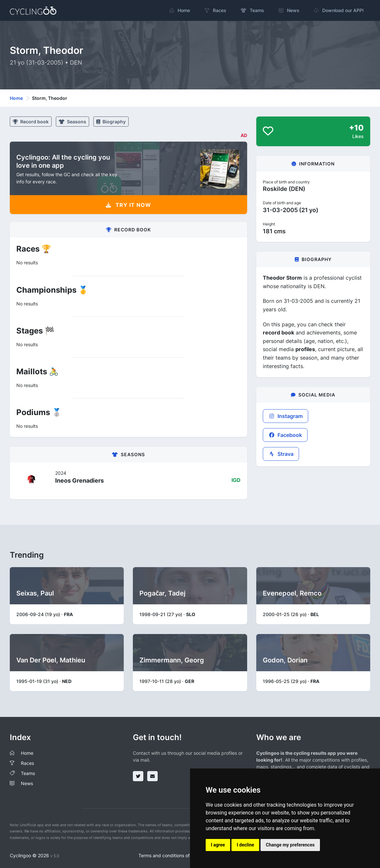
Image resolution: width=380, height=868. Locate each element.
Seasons (72, 122)
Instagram (285, 416)
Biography (111, 122)
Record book (31, 122)
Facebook (285, 435)
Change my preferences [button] (290, 845)
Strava (281, 454)
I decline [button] (245, 845)
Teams (28, 773)
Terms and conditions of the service (176, 855)
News (27, 783)
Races (27, 763)
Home (16, 98)
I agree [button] (218, 845)
